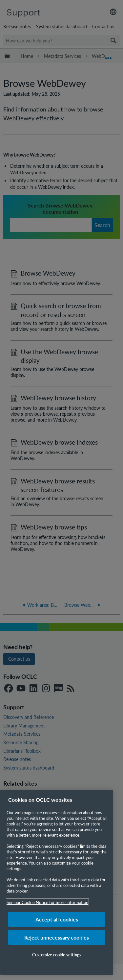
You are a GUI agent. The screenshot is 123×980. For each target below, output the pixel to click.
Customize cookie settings (57, 955)
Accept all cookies (57, 919)
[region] (57, 882)
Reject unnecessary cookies (57, 937)
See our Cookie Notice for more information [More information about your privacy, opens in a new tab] (47, 902)
